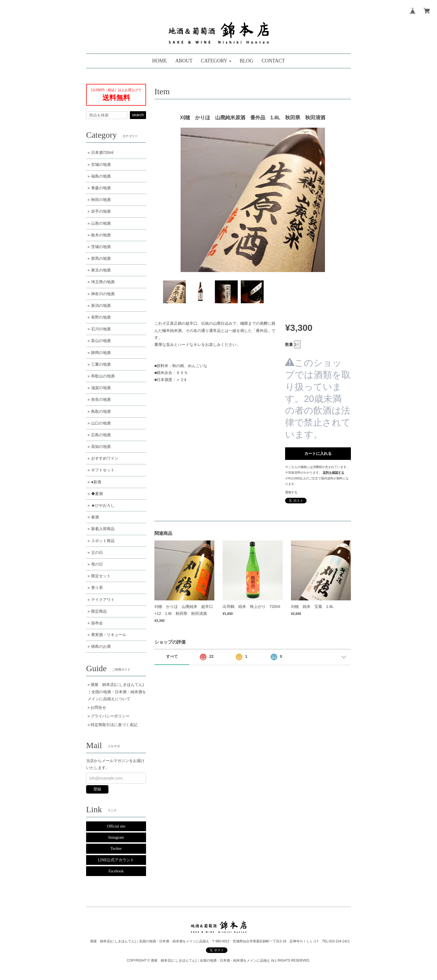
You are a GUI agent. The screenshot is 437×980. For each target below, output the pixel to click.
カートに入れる (318, 453)
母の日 (97, 564)
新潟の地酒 (101, 305)
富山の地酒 (101, 341)
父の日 (97, 552)
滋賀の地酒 (101, 388)
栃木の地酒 (101, 235)
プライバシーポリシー (110, 716)
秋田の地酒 (101, 200)
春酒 (95, 517)
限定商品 (99, 611)
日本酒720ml (102, 152)
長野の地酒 (101, 317)
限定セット (101, 576)
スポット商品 (103, 541)
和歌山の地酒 (103, 376)
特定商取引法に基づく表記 (114, 725)
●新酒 (96, 482)
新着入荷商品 (103, 529)
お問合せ (98, 707)
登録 (97, 789)
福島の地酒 (101, 176)
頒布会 (97, 623)
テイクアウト (103, 600)
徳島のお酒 (101, 646)
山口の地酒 (101, 423)
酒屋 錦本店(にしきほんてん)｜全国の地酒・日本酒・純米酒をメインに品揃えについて (117, 692)
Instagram (116, 837)
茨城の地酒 (101, 247)
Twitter (116, 849)
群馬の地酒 (101, 258)
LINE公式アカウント (116, 860)
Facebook (116, 871)
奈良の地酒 (101, 399)
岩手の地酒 (101, 211)
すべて (172, 656)
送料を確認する (333, 472)
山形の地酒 (101, 223)
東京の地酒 (101, 270)
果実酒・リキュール (109, 635)
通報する (291, 492)
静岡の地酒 (101, 353)
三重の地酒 (101, 364)
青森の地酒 (101, 188)
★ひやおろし (103, 505)
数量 (289, 345)
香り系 (97, 588)
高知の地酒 (101, 447)
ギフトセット (103, 470)
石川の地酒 (101, 329)
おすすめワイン (105, 458)
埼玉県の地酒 (103, 282)
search (138, 115)
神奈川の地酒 (103, 294)
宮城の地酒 (101, 164)
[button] (216, 61)
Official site (116, 826)
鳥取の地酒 (101, 411)
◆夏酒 (97, 494)
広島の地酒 (101, 435)
